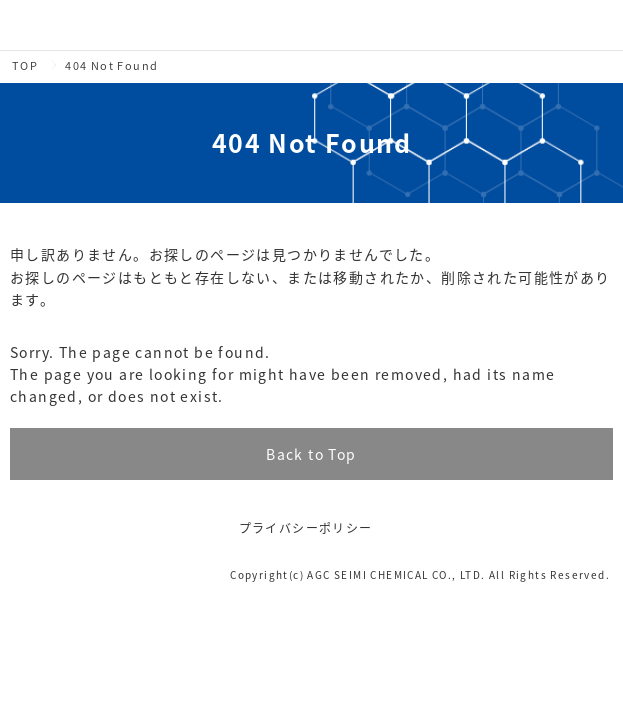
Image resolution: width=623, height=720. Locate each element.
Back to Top (311, 454)
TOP (25, 65)
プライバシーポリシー (306, 528)
